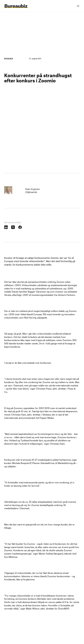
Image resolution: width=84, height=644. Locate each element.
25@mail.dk (31, 192)
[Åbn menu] (78, 6)
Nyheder (9, 59)
